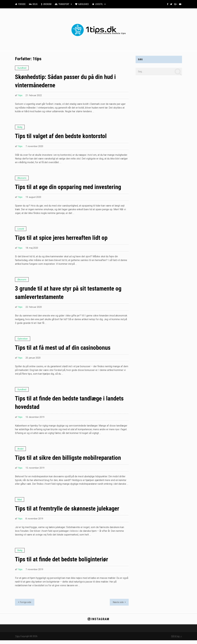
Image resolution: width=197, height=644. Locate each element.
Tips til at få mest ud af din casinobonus (64, 350)
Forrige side (25, 606)
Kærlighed (80, 4)
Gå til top (177, 640)
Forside (20, 4)
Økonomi (45, 4)
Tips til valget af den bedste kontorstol (63, 137)
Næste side (119, 606)
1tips (20, 96)
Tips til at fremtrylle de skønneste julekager (70, 512)
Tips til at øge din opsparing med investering (70, 188)
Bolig (33, 4)
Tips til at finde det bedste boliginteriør (64, 563)
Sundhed (22, 68)
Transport (61, 4)
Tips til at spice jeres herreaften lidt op (63, 239)
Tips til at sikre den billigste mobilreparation (70, 461)
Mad (20, 503)
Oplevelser (23, 341)
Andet (20, 452)
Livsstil (96, 4)
